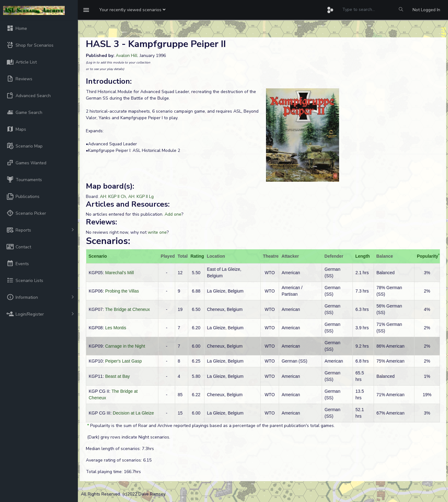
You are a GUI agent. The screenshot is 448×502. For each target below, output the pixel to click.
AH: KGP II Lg (141, 197)
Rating (197, 256)
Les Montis (116, 328)
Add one (173, 214)
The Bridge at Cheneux (128, 309)
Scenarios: (108, 241)
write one (157, 232)
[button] (132, 10)
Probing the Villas (122, 291)
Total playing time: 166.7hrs (113, 472)
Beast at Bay (117, 376)
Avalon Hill (127, 56)
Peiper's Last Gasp (124, 361)
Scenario (98, 256)
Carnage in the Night (125, 346)
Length (363, 256)
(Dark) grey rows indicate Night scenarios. (128, 437)
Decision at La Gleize (133, 413)
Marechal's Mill (119, 273)
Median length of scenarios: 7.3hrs (120, 449)
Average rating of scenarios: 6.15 (119, 460)
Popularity (427, 256)
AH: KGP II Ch (113, 197)
